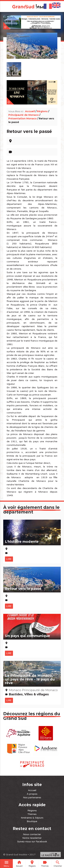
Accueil (30, 111)
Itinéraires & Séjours (32, 818)
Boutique (32, 821)
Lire (9, 559)
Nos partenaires (32, 798)
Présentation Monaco (23, 119)
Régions (42, 111)
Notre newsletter (32, 838)
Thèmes (32, 814)
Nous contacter (32, 834)
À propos (32, 794)
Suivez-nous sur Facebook (32, 842)
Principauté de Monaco (24, 115)
